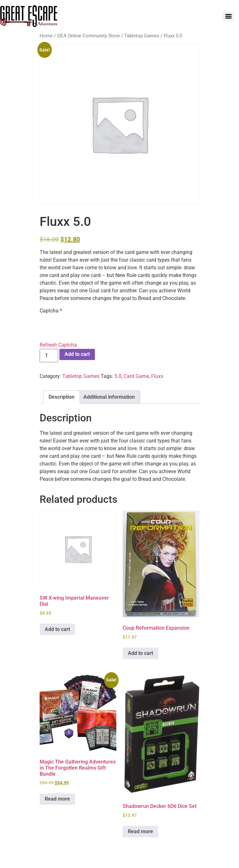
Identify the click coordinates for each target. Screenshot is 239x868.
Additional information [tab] (109, 397)
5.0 (118, 376)
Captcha (51, 311)
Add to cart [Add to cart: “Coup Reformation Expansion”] (140, 653)
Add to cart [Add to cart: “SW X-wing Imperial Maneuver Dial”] (57, 629)
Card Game (136, 376)
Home (46, 36)
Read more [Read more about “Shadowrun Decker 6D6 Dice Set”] (140, 831)
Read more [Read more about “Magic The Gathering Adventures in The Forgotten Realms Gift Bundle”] (57, 799)
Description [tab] (62, 397)
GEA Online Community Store (89, 36)
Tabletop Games (142, 36)
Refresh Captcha (58, 345)
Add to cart (77, 354)
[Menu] (228, 16)
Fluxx (157, 376)
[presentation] (88, 327)
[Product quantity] (49, 356)
